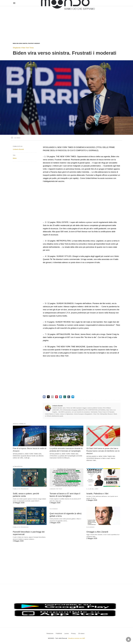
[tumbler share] (69, 397)
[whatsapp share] (65, 397)
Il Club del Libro (92, 489)
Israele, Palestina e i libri (97, 494)
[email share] (52, 397)
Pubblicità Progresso (21, 489)
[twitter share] (48, 397)
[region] (66, 22)
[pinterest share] (57, 397)
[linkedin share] (61, 397)
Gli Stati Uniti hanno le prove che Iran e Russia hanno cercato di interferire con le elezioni (103, 451)
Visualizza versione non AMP (77, 638)
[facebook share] (44, 397)
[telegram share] (73, 397)
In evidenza (54, 509)
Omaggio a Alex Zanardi (97, 532)
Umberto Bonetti (57, 406)
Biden (15, 158)
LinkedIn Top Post (56, 489)
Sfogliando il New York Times (23, 48)
